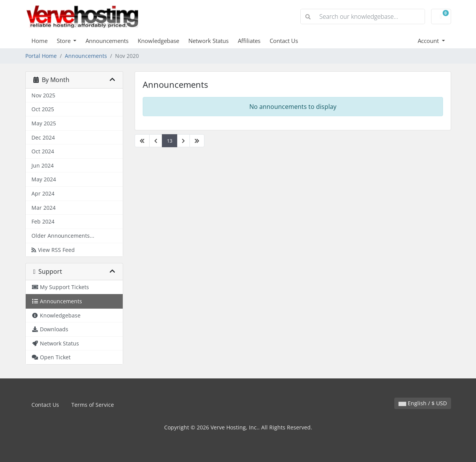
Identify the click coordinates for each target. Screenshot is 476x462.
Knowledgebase (158, 41)
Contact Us (284, 41)
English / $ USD (423, 403)
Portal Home (41, 56)
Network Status (208, 41)
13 (170, 141)
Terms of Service (93, 405)
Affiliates (249, 41)
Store (64, 41)
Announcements (107, 41)
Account (429, 41)
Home (40, 41)
